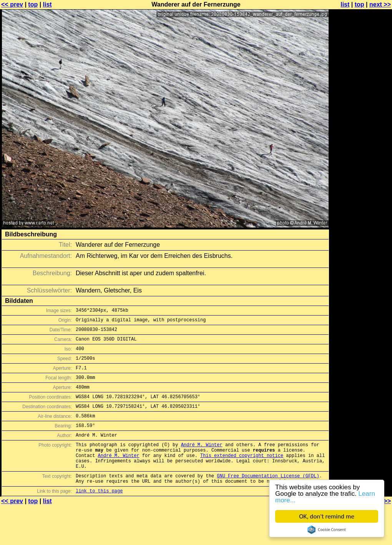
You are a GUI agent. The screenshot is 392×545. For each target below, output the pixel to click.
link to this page (99, 516)
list (47, 4)
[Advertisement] (361, 99)
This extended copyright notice (242, 475)
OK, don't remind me (327, 516)
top (33, 4)
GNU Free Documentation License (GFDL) (268, 499)
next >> (380, 4)
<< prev (12, 4)
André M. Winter (202, 462)
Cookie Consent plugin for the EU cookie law (327, 530)
